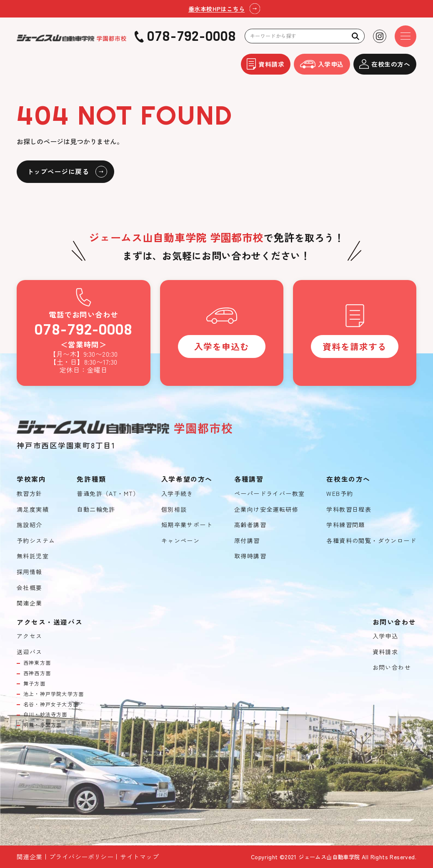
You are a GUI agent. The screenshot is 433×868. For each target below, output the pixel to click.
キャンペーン (180, 541)
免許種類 (91, 479)
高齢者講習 (250, 525)
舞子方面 (34, 683)
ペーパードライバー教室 (269, 494)
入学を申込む (222, 346)
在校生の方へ (385, 64)
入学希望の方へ (187, 479)
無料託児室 (33, 556)
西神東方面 (37, 663)
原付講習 (247, 541)
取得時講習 (250, 556)
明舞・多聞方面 (43, 725)
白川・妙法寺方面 (45, 714)
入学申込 (322, 64)
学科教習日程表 (349, 509)
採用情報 (30, 572)
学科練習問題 (345, 525)
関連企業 (30, 603)
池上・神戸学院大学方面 (54, 694)
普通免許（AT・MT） (108, 494)
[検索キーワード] (305, 36)
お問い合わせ (392, 667)
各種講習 (249, 479)
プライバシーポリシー (81, 857)
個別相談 (174, 509)
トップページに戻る (58, 171)
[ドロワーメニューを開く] (405, 36)
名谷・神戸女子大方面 (51, 704)
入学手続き (177, 494)
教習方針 (30, 494)
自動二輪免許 (96, 509)
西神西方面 (37, 673)
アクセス (30, 636)
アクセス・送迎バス (50, 622)
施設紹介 (30, 525)
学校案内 (31, 479)
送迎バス (30, 652)
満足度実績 (33, 509)
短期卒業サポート (187, 525)
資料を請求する (355, 346)
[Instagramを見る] (380, 36)
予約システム (36, 541)
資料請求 (265, 64)
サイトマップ (139, 857)
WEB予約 (340, 494)
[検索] (356, 36)
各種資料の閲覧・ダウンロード (371, 541)
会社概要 (30, 588)
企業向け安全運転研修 (266, 509)
